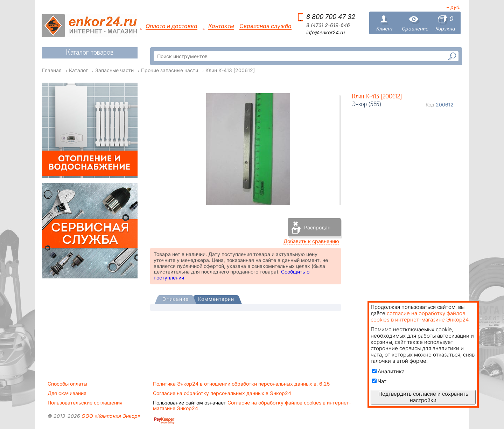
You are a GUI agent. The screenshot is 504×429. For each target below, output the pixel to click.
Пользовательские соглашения (85, 403)
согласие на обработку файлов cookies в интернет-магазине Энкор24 (419, 316)
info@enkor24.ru (325, 33)
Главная (52, 70)
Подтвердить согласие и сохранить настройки (423, 397)
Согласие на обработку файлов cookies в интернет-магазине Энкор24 (252, 406)
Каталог (78, 70)
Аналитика (388, 371)
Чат (379, 381)
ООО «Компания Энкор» (110, 416)
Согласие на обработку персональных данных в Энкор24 (222, 393)
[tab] (176, 300)
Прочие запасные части (170, 70)
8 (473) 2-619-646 (328, 25)
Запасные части (114, 70)
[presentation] (176, 300)
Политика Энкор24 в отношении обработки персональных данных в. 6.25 (241, 384)
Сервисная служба (265, 26)
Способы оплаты (67, 384)
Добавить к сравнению (311, 241)
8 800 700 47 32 (331, 17)
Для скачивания (67, 393)
